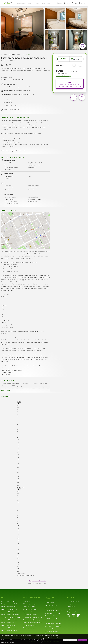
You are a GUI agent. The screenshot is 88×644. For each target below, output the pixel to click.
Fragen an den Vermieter (38, 581)
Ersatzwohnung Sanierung (31, 620)
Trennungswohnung (29, 625)
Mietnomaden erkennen (53, 613)
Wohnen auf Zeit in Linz (8, 612)
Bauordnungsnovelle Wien (53, 624)
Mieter (30, 3)
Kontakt (71, 597)
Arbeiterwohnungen (29, 604)
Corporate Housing (29, 607)
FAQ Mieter (27, 601)
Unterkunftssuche (22, 3)
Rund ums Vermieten (50, 598)
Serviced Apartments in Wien (10, 604)
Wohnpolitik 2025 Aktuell (53, 626)
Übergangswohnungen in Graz (11, 617)
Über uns (60, 3)
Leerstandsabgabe (51, 608)
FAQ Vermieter (50, 603)
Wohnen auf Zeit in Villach (9, 620)
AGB (68, 609)
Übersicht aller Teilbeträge (63, 76)
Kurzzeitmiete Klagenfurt (9, 625)
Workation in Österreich (31, 609)
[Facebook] (73, 616)
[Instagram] (68, 616)
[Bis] (77, 60)
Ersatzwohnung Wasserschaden (33, 617)
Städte (53, 3)
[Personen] (77, 65)
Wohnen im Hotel (28, 612)
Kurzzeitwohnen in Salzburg (10, 609)
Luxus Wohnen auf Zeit (30, 615)
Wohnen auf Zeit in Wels (9, 623)
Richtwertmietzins (51, 616)
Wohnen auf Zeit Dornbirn (9, 628)
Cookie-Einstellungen (70, 640)
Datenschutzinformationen (9, 642)
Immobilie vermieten (52, 605)
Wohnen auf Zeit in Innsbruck (10, 615)
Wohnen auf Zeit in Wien (9, 601)
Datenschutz (71, 607)
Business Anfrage (45, 3)
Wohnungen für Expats (8, 607)
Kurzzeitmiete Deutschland (9, 631)
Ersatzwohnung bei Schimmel (32, 623)
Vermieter (36, 3)
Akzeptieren (82, 640)
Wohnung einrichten (51, 629)
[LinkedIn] (78, 616)
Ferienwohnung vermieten (53, 611)
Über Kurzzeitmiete (73, 601)
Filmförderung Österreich (31, 628)
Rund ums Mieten (32, 597)
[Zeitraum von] (63, 60)
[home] (7, 3)
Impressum (71, 604)
